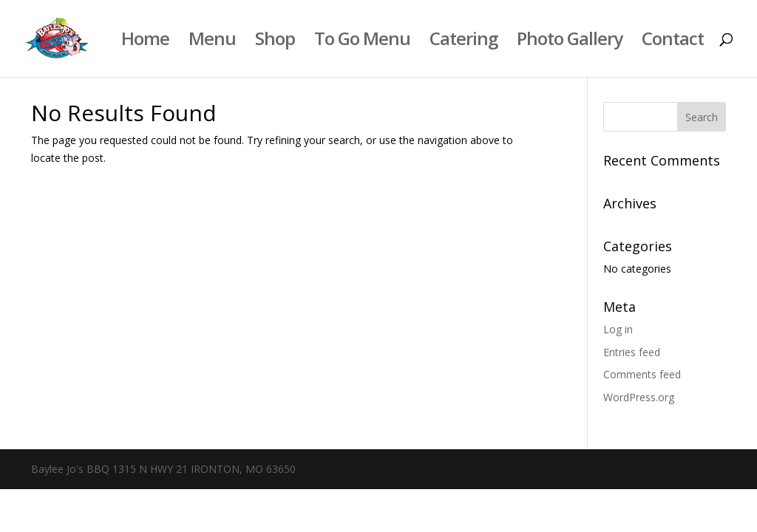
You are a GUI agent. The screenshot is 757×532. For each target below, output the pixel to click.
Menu (212, 42)
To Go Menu (362, 42)
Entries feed (632, 352)
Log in (618, 329)
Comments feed (642, 374)
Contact (673, 42)
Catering (464, 42)
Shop (275, 42)
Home (145, 42)
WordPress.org (639, 397)
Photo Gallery (570, 42)
